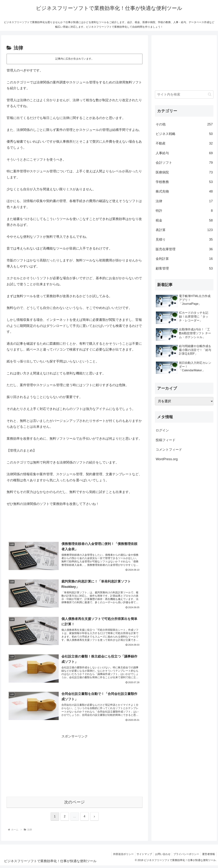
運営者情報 (208, 856)
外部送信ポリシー (120, 856)
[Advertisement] (75, 525)
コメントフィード (169, 450)
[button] (210, 94)
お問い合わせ (161, 856)
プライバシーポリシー (185, 856)
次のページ (75, 804)
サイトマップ (141, 856)
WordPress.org (167, 459)
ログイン (162, 430)
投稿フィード (166, 440)
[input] (184, 95)
